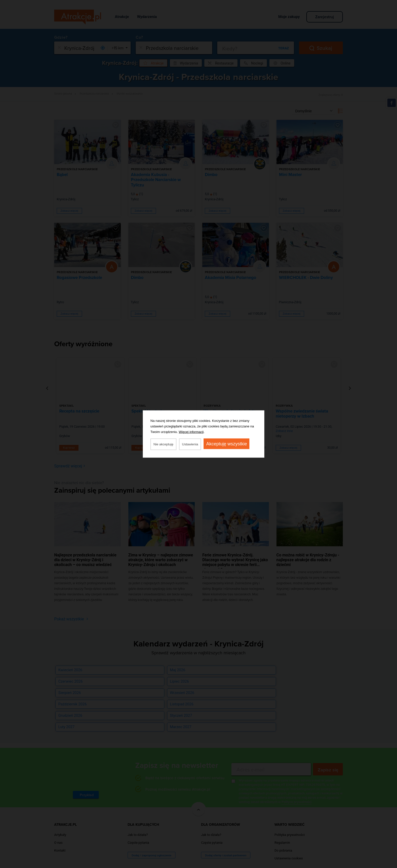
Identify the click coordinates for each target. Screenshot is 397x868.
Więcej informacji (191, 432)
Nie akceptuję (163, 444)
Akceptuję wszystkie (226, 444)
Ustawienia (190, 444)
